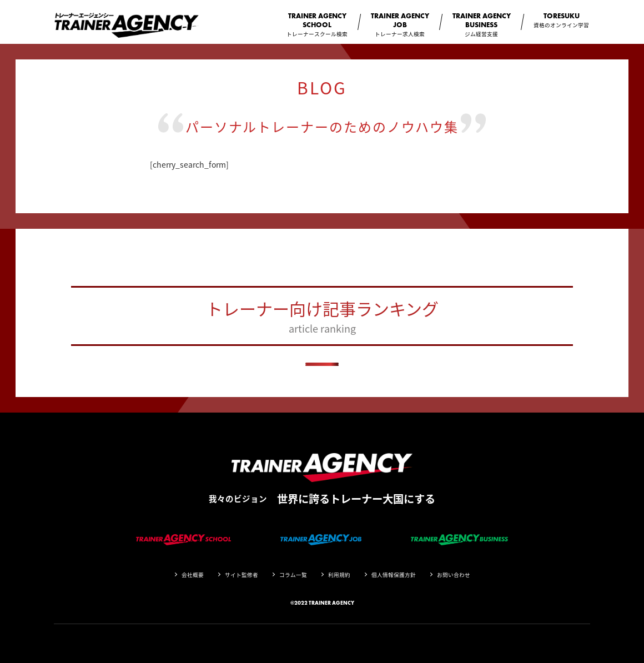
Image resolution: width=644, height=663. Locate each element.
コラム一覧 (293, 575)
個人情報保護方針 (394, 575)
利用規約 (339, 575)
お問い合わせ (454, 575)
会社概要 (193, 575)
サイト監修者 (241, 575)
